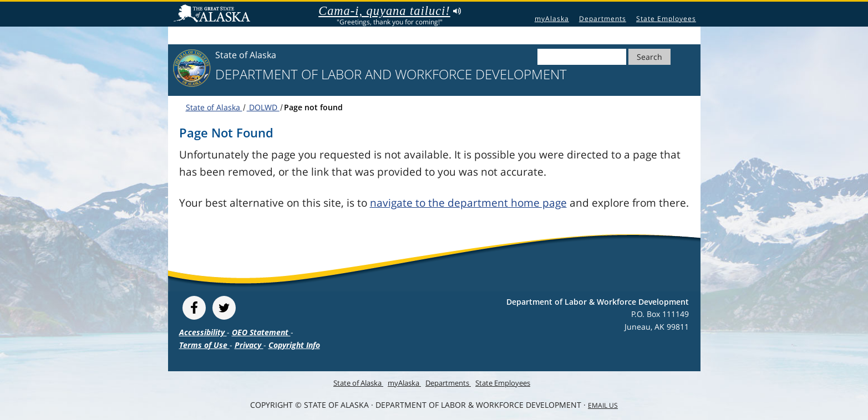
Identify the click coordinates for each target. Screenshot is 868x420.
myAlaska (552, 19)
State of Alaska (214, 14)
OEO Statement (261, 332)
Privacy (249, 345)
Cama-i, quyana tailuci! (390, 11)
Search (649, 57)
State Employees (666, 19)
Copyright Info (294, 345)
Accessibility (203, 332)
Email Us (603, 405)
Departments (603, 19)
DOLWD (263, 107)
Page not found (313, 107)
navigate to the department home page (468, 203)
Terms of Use (204, 345)
